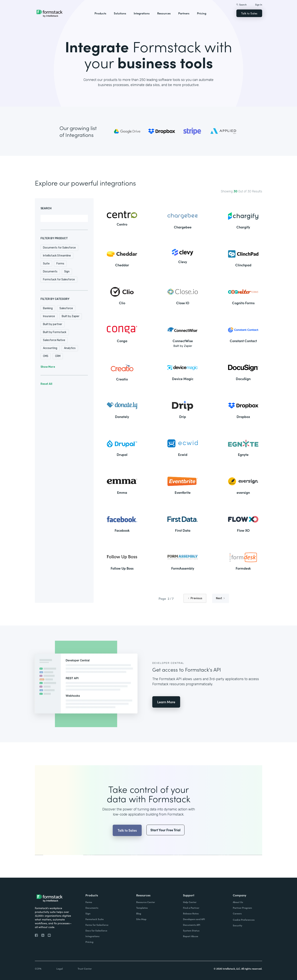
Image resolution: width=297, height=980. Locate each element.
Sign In (259, 4)
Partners (184, 13)
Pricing (202, 13)
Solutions (120, 13)
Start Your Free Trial (165, 838)
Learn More (166, 702)
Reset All (46, 384)
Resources (164, 13)
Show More (48, 367)
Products (100, 13)
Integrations (142, 13)
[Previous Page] (195, 598)
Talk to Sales (249, 13)
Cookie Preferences (244, 920)
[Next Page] (221, 598)
